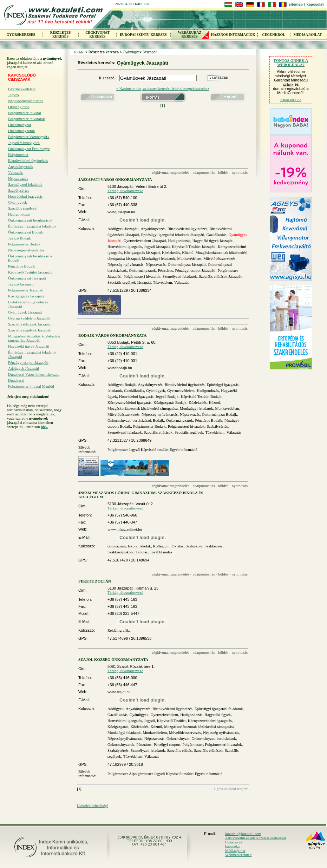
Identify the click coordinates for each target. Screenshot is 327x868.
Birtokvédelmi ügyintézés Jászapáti (28, 304)
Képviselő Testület (171, 721)
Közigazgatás (118, 726)
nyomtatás (240, 172)
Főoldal (79, 52)
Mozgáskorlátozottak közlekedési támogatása (143, 408)
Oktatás (178, 546)
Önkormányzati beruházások (30, 220)
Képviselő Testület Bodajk (201, 396)
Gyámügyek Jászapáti (25, 312)
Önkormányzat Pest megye (29, 149)
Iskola (133, 546)
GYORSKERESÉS (21, 35)
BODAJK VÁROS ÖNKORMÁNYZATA (112, 335)
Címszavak (234, 842)
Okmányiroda (19, 107)
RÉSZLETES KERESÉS (60, 34)
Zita (146, 4)
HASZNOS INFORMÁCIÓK (233, 35)
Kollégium (161, 546)
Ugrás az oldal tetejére (231, 789)
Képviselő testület (155, 449)
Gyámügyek (18, 202)
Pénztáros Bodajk (22, 266)
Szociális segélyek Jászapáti (30, 330)
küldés (223, 172)
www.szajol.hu (119, 692)
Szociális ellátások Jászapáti (30, 324)
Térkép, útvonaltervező (125, 191)
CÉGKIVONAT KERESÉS (97, 34)
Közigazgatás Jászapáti (26, 296)
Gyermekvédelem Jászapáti (29, 318)
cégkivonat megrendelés (171, 172)
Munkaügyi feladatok (158, 258)
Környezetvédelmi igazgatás (129, 402)
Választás (15, 172)
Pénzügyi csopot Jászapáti (28, 362)
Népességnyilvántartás (25, 101)
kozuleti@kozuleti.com (243, 834)
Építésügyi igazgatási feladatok (32, 226)
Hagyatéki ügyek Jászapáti (29, 346)
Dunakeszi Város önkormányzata (34, 374)
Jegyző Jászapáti (21, 284)
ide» (44, 427)
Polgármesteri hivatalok (27, 119)
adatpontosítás (204, 172)
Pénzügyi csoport (167, 744)
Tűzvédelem (163, 282)
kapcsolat (233, 846)
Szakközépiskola (120, 552)
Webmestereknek (238, 855)
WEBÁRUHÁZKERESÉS (189, 34)
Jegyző (14, 95)
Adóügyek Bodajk (122, 384)
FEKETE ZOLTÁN (95, 581)
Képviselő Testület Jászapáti (30, 272)
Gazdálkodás (217, 235)
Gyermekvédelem (22, 89)
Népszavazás (18, 178)
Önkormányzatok (21, 131)
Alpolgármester (141, 774)
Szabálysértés (19, 190)
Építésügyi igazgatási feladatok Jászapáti (32, 354)
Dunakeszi (16, 380)
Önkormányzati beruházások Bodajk (30, 258)
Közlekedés (171, 252)
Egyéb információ (184, 449)
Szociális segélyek (22, 208)
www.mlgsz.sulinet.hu (125, 529)
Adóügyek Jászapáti (24, 368)
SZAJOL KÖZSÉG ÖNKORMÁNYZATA (113, 659)
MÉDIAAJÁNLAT (308, 35)
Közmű (188, 252)
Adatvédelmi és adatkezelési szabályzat (256, 838)
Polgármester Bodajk (24, 244)
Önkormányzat (19, 125)
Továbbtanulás (161, 552)
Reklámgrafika (119, 630)
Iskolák (145, 546)
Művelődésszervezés (219, 258)
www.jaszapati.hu (121, 212)
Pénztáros (166, 270)
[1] (163, 105)
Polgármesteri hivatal (25, 113)
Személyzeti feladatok (25, 184)
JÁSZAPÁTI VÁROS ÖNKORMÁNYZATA (115, 179)
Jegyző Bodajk (19, 238)
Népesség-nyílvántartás (26, 250)
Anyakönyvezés (20, 166)
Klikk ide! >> (291, 100)
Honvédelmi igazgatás (25, 196)
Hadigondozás (19, 214)
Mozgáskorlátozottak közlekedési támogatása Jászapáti (34, 338)
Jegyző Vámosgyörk (24, 143)
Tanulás (142, 552)
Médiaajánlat (235, 850)
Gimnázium (117, 546)
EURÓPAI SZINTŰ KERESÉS (143, 35)
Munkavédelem (189, 258)
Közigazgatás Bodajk (170, 402)
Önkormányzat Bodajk (26, 232)
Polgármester (18, 154)
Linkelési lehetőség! (93, 805)
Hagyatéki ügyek (218, 715)
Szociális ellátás (180, 750)
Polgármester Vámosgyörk (29, 137)
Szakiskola (194, 546)
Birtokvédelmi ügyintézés (28, 160)
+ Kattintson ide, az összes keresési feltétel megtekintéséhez (163, 88)
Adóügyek (116, 709)
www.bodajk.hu (120, 368)
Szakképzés (213, 546)
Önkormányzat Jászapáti (27, 278)
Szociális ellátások (158, 432)
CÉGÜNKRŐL (274, 35)
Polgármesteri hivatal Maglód (31, 386)
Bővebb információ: (87, 449)
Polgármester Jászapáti (26, 290)
